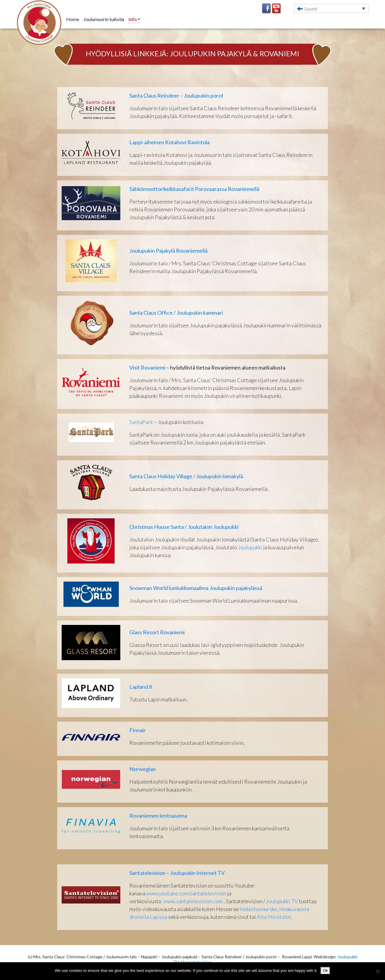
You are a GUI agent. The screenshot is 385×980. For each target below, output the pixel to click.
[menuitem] (331, 8)
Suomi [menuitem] (311, 9)
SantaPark (141, 422)
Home (73, 19)
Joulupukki (250, 547)
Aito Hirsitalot (274, 917)
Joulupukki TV (282, 901)
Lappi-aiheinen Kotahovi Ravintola (169, 142)
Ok (325, 971)
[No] (377, 971)
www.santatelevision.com (193, 901)
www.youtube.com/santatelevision (186, 893)
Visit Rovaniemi (147, 367)
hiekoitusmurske (258, 909)
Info (133, 19)
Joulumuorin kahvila (104, 19)
